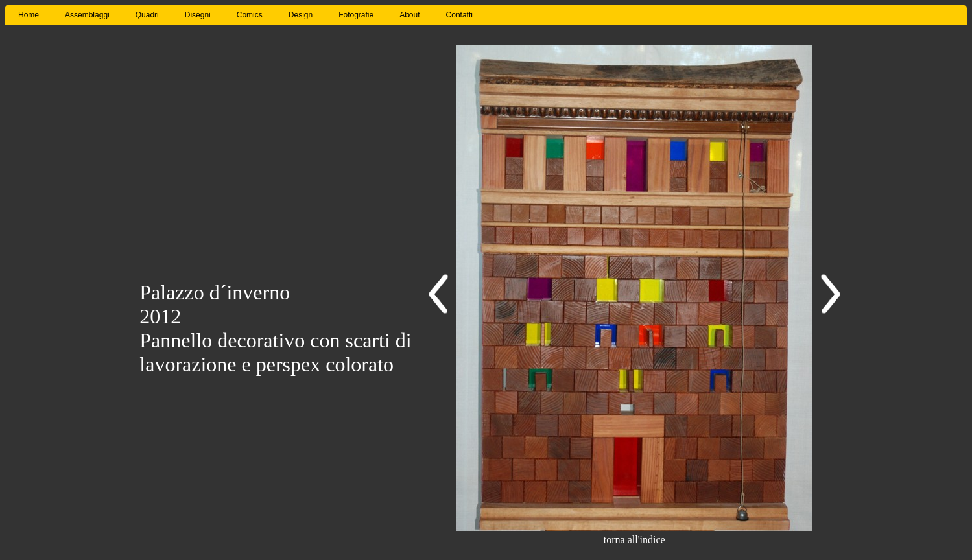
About (409, 15)
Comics (250, 15)
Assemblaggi (87, 15)
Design (301, 15)
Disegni (198, 15)
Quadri (147, 15)
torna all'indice (634, 540)
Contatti (459, 15)
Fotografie (356, 15)
